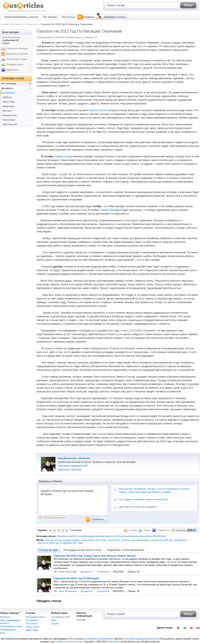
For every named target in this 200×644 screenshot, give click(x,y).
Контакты (5, 617)
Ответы (89, 17)
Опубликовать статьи (11, 626)
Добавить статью (115, 17)
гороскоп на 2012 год (161, 540)
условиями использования (99, 639)
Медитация (9, 106)
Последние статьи (35, 617)
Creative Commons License (69, 642)
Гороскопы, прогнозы (70, 469)
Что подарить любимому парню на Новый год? (143, 499)
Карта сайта (32, 630)
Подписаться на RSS (17, 54)
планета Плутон (98, 110)
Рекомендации (8, 630)
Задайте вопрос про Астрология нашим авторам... (73, 501)
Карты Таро (9, 102)
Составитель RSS (60, 617)
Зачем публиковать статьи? (21, 17)
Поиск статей (33, 627)
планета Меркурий (111, 210)
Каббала (7, 97)
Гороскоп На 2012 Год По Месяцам (76, 578)
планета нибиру (71, 540)
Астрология (32, 24)
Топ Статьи (68, 17)
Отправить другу (15, 64)
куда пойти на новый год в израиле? (138, 507)
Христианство (10, 124)
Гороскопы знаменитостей (73, 466)
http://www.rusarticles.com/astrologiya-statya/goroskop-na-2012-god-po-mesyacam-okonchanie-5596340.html (111, 536)
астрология (114, 540)
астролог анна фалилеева (135, 540)
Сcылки (55, 623)
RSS (53, 620)
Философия (9, 120)
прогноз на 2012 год (48, 543)
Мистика (7, 111)
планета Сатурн (64, 156)
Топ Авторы (50, 17)
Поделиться (12, 70)
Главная (5, 24)
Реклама (81, 620)
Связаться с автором (17, 48)
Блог (3, 633)
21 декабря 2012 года (71, 543)
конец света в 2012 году (94, 540)
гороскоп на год (53, 540)
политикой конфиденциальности (141, 639)
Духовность (17, 24)
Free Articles (114, 642)
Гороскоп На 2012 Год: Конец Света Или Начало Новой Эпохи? (95, 556)
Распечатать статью (16, 59)
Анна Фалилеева (67, 458)
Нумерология (10, 115)
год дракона (180, 540)
